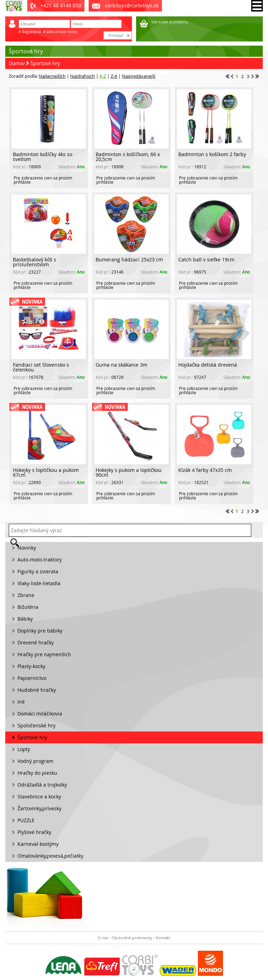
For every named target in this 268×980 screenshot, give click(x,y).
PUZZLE (26, 820)
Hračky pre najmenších (44, 654)
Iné (21, 702)
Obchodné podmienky (132, 938)
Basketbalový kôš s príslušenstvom (35, 262)
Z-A (114, 76)
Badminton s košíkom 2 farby (212, 154)
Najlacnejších (52, 76)
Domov (17, 63)
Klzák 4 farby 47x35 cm (205, 470)
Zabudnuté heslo (62, 32)
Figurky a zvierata (38, 571)
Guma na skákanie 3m (121, 365)
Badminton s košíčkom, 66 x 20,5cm (128, 157)
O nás (103, 938)
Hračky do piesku (37, 773)
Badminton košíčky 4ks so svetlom (43, 157)
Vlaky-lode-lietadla (39, 583)
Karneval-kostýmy (38, 844)
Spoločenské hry (36, 725)
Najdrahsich (83, 76)
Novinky (27, 548)
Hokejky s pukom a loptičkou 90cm (129, 472)
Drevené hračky (36, 642)
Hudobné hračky (37, 690)
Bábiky (25, 619)
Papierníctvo (32, 678)
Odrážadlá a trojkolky (42, 785)
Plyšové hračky (34, 832)
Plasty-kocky (31, 666)
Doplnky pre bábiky (40, 631)
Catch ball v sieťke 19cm (206, 259)
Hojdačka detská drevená (208, 365)
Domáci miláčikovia (40, 714)
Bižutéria (28, 607)
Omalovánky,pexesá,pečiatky (50, 856)
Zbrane (26, 595)
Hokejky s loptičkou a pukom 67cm (46, 472)
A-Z (103, 76)
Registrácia (31, 32)
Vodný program (35, 761)
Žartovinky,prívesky (39, 808)
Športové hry (45, 63)
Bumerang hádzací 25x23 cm (129, 259)
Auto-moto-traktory (40, 560)
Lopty (24, 749)
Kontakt (163, 938)
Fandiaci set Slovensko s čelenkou (41, 367)
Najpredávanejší (139, 76)
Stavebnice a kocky (39, 797)
